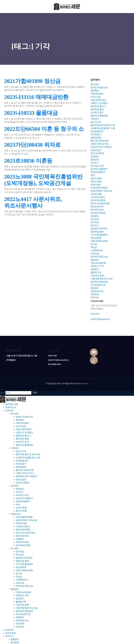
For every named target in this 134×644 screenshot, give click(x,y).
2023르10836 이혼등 (28, 161)
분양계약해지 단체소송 (26, 520)
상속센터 (15, 486)
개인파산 (20, 627)
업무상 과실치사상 (24, 417)
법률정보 (15, 639)
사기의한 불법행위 (24, 564)
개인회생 (20, 624)
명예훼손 (20, 420)
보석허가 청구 (22, 442)
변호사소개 (10, 407)
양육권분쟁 (21, 467)
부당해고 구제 (22, 595)
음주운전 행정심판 (24, 611)
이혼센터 (15, 448)
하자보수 (20, 555)
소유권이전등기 (23, 526)
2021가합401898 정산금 (32, 81)
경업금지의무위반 (24, 558)
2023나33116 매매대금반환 (36, 97)
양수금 (19, 573)
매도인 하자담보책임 (25, 533)
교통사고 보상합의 (24, 432)
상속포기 (20, 492)
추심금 (19, 577)
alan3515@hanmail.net (100, 319)
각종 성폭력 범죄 (24, 429)
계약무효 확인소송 (24, 586)
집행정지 (20, 617)
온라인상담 (10, 633)
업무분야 (9, 410)
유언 (18, 504)
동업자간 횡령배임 (24, 445)
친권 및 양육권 (23, 483)
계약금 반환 (21, 523)
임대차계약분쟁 (23, 530)
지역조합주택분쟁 (24, 517)
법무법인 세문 (12, 404)
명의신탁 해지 (22, 536)
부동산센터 (16, 514)
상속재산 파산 (22, 495)
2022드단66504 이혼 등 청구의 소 (44, 129)
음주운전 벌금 (22, 439)
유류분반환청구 (23, 501)
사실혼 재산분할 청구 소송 (28, 457)
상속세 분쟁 (21, 508)
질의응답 (15, 642)
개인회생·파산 (22, 620)
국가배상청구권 (23, 614)
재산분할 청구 (22, 461)
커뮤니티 (9, 636)
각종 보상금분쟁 (23, 592)
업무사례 (9, 630)
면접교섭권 (21, 479)
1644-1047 (95, 314)
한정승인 (20, 489)
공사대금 (20, 551)
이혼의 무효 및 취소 (25, 473)
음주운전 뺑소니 (23, 436)
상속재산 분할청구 (24, 498)
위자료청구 (21, 464)
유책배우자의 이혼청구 (26, 476)
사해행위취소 (22, 580)
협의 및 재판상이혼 (25, 470)
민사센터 (15, 548)
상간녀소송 (21, 451)
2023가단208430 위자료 (32, 145)
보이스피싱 (21, 426)
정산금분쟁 (21, 567)
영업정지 (20, 598)
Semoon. (85, 383)
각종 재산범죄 (22, 423)
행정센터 (15, 589)
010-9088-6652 (55, 364)
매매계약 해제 (22, 542)
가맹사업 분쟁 (22, 605)
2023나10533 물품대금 (31, 113)
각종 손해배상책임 (24, 570)
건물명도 (20, 539)
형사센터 (15, 414)
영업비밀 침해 (22, 561)
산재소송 (20, 583)
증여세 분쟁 (21, 511)
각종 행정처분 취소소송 (27, 608)
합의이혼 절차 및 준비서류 (28, 454)
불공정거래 (21, 602)
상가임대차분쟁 (23, 545)
